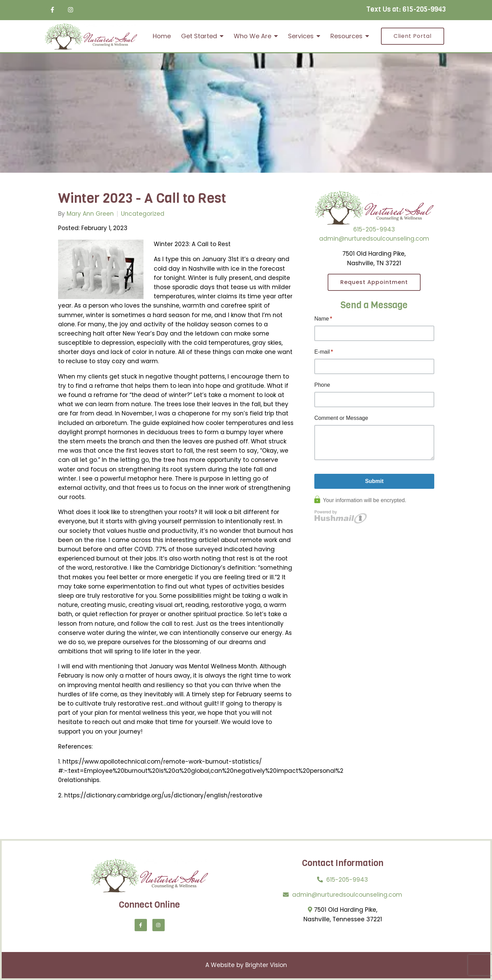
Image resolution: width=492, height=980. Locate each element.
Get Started (199, 36)
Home (162, 36)
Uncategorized (143, 214)
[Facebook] (52, 10)
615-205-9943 (424, 9)
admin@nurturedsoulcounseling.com (374, 239)
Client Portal (413, 36)
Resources (346, 36)
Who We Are (252, 36)
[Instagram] (71, 10)
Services (301, 36)
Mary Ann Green (90, 214)
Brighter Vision (266, 965)
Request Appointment (374, 282)
